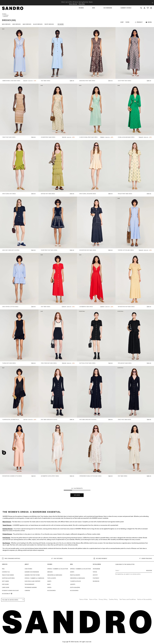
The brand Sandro (31, 587)
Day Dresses (6, 543)
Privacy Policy (103, 599)
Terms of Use (93, 599)
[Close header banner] (152, 3)
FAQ (3, 569)
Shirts (72, 572)
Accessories (52, 591)
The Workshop (29, 584)
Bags (49, 584)
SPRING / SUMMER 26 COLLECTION (58, 569)
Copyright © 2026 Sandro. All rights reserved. (77, 642)
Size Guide (5, 584)
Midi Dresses (17, 24)
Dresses (50, 572)
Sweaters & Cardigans (55, 575)
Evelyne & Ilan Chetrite (32, 581)
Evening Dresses (8, 529)
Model (150, 22)
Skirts (49, 581)
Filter (127, 22)
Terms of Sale (84, 599)
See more (61, 24)
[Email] (134, 571)
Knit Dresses (6, 538)
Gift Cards (5, 581)
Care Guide (6, 587)
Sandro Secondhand (32, 572)
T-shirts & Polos (75, 581)
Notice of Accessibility (145, 599)
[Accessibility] (4, 453)
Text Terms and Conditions (128, 599)
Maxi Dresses (27, 24)
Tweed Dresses (7, 525)
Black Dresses (38, 24)
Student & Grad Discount (10, 591)
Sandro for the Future (32, 575)
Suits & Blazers (75, 587)
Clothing (6, 15)
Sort (122, 22)
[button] (81, 9)
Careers (27, 591)
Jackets (73, 584)
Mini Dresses (6, 24)
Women (4, 14)
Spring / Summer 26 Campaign (34, 578)
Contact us (6, 572)
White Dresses (49, 24)
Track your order (8, 575)
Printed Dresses (7, 534)
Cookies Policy (114, 599)
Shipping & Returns (8, 578)
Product (140, 22)
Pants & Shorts (75, 575)
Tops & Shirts (52, 578)
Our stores (28, 569)
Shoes (49, 587)
